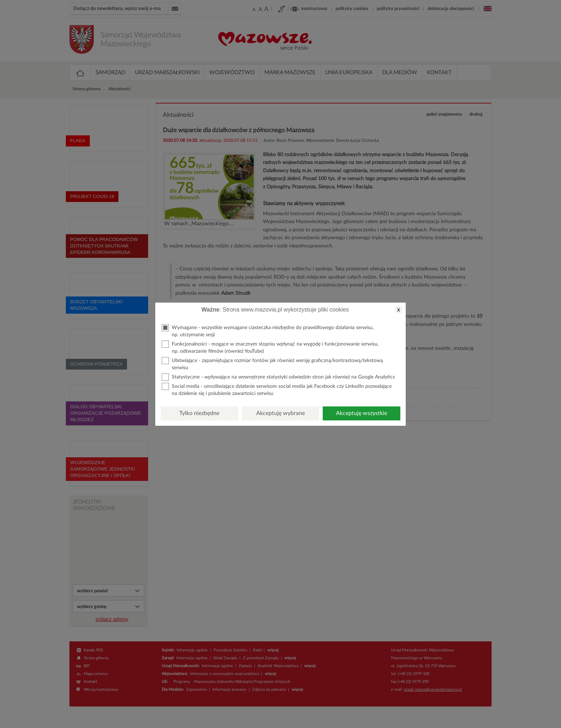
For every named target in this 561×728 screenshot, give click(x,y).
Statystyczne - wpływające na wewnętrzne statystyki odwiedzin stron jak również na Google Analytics (278, 377)
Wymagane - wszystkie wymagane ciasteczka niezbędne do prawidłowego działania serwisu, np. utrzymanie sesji (268, 331)
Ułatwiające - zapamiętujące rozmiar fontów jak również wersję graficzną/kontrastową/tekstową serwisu (272, 364)
